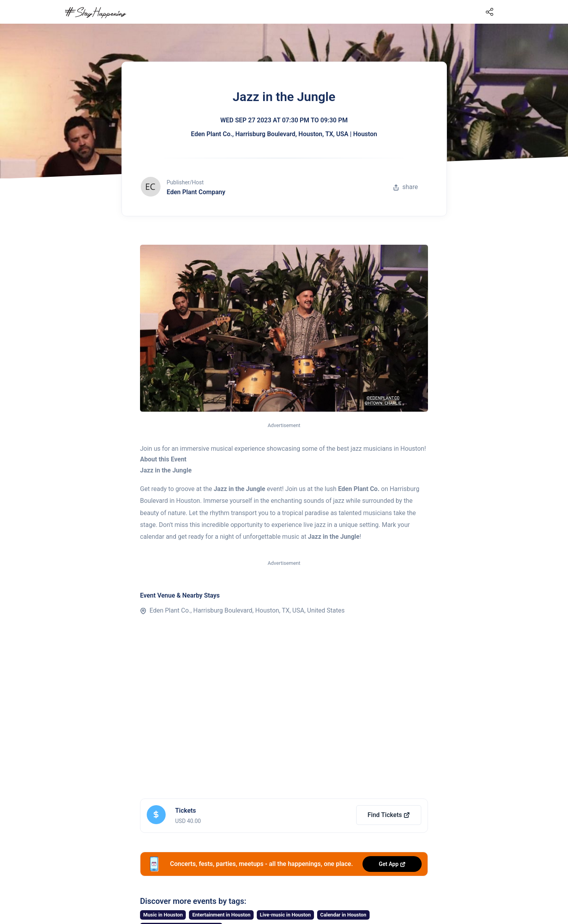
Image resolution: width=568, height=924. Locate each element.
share (405, 187)
